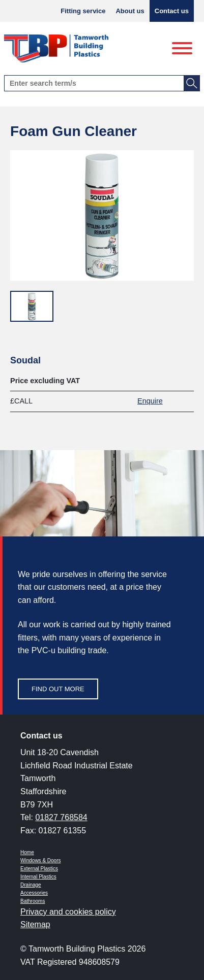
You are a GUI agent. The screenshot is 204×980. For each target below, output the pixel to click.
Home (27, 852)
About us (130, 11)
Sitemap (35, 924)
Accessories (34, 893)
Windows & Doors (40, 860)
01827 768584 (61, 817)
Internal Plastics (38, 877)
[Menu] (182, 49)
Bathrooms (33, 901)
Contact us (172, 11)
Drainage (31, 885)
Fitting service (83, 11)
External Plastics (39, 869)
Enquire (150, 401)
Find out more (58, 689)
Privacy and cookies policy (68, 912)
